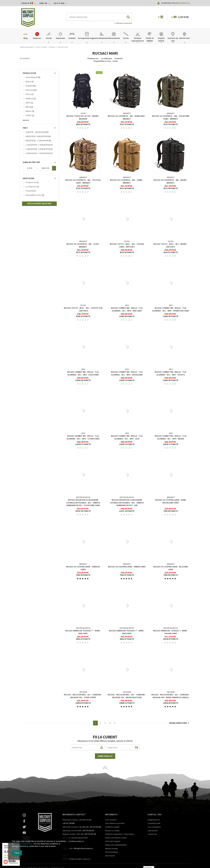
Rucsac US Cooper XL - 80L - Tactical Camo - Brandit (83, 181)
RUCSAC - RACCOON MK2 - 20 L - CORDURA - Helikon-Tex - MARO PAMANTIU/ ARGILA (171, 696)
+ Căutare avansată (123, 23)
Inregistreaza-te (183, 3)
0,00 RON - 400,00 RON (35, 132)
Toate (115, 61)
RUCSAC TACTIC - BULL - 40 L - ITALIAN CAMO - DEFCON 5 (127, 245)
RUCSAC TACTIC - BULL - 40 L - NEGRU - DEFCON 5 (171, 245)
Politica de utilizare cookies (116, 838)
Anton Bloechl (32, 77)
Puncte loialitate (111, 852)
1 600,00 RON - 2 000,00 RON (38, 149)
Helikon (29, 99)
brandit (29, 86)
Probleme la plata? (113, 827)
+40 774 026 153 (88, 831)
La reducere (106, 58)
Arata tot (26, 120)
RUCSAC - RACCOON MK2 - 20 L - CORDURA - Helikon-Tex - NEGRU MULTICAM (127, 696)
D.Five (28, 94)
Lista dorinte (153, 831)
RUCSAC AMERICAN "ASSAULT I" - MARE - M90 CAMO (83, 632)
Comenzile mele (154, 823)
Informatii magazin (113, 841)
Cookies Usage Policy (23, 844)
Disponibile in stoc (102, 61)
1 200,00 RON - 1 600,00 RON (38, 145)
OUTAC (29, 115)
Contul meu (152, 834)
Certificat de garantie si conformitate (119, 834)
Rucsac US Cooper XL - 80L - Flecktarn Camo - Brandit (171, 117)
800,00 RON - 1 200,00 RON (37, 141)
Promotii (119, 58)
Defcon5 (29, 90)
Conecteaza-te (105, 756)
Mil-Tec (29, 111)
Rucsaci (53, 47)
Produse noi (93, 58)
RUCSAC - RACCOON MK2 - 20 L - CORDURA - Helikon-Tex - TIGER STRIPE (83, 696)
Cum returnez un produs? (115, 823)
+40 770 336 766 (90, 834)
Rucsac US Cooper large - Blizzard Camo (171, 568)
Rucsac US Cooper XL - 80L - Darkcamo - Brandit (127, 117)
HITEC (28, 103)
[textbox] (99, 17)
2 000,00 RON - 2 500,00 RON (38, 153)
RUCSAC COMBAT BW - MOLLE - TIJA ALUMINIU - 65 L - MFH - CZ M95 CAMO (83, 437)
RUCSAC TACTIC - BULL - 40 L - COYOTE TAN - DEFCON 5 (83, 309)
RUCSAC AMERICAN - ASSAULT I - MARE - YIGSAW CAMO (171, 632)
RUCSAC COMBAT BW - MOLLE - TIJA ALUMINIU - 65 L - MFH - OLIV (127, 437)
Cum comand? (111, 820)
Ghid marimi (110, 856)
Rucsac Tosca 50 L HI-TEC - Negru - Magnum (83, 117)
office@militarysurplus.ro (83, 848)
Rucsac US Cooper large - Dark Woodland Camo (171, 501)
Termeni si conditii (112, 831)
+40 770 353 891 (95, 827)
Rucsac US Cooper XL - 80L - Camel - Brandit (127, 181)
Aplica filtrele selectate (39, 204)
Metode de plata (111, 849)
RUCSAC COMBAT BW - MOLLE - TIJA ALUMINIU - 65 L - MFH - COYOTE (171, 373)
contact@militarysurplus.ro (73, 841)
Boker (28, 82)
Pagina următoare (179, 723)
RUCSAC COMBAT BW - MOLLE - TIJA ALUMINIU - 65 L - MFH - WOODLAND (127, 373)
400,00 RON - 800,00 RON (36, 136)
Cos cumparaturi (154, 827)
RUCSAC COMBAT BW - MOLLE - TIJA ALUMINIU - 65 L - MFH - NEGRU (171, 437)
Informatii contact (74, 814)
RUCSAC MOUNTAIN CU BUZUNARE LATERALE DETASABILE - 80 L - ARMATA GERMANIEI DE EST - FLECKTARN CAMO (83, 503)
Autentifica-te (168, 3)
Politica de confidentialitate (116, 845)
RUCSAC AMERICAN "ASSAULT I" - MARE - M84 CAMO (127, 632)
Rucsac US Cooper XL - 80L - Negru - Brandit (171, 181)
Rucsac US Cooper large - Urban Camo (127, 567)
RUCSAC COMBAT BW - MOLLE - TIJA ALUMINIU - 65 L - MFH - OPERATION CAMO (171, 309)
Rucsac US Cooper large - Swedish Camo (83, 568)
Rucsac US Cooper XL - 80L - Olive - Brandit (83, 245)
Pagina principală (27, 47)
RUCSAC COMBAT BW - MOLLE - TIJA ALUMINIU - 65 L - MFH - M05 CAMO (127, 309)
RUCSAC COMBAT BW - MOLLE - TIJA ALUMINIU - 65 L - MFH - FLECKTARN (83, 373)
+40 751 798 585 (69, 823)
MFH (27, 107)
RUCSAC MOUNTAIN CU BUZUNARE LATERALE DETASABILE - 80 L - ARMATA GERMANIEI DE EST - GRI (127, 503)
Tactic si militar (41, 47)
